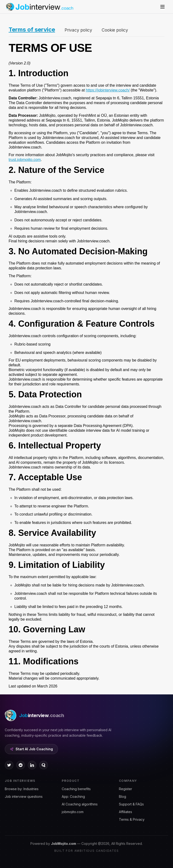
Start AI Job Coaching (31, 749)
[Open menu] (162, 7)
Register (126, 789)
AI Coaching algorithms (80, 804)
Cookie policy (115, 30)
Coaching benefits (76, 789)
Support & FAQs (131, 804)
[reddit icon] (21, 765)
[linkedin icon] (32, 765)
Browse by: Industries (22, 789)
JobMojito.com (64, 844)
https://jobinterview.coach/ (108, 90)
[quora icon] (44, 765)
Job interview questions (24, 796)
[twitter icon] (9, 765)
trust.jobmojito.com (25, 160)
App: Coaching (73, 796)
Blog (123, 796)
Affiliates (126, 812)
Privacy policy (78, 30)
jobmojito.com (73, 812)
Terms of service (32, 29)
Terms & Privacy (132, 819)
